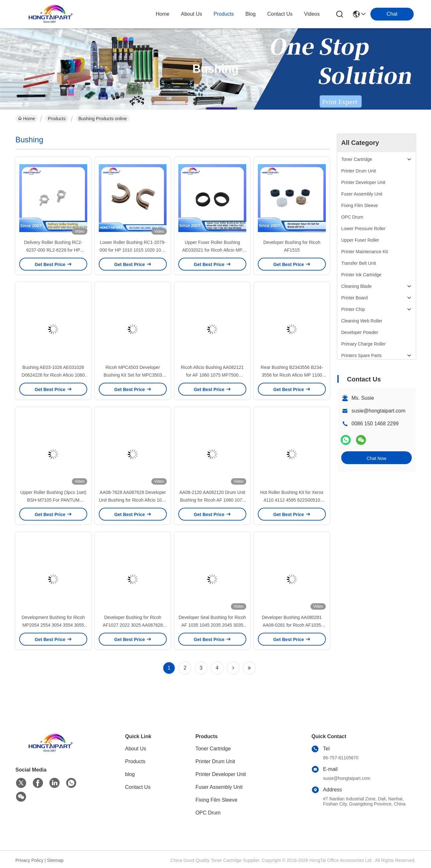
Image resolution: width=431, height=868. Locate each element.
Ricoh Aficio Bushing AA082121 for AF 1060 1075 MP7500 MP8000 (212, 375)
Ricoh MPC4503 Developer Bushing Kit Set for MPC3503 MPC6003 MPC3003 (133, 375)
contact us (280, 14)
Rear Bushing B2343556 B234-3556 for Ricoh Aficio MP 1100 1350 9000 (292, 375)
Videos (312, 14)
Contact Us (138, 787)
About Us (136, 749)
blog (250, 14)
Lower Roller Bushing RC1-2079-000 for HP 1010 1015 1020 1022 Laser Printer (133, 250)
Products (57, 119)
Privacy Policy (29, 860)
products (224, 14)
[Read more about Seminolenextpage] (233, 668)
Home (163, 14)
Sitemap (55, 860)
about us (191, 14)
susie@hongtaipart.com (378, 411)
